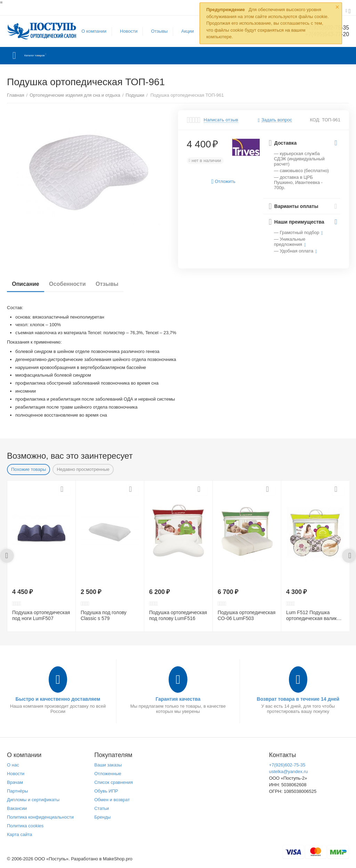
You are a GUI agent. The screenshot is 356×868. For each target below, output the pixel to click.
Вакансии (17, 808)
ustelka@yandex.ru (289, 771)
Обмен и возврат (112, 800)
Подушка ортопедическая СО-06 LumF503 (246, 615)
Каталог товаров (48, 56)
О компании (91, 31)
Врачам (15, 782)
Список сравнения (114, 782)
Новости (126, 31)
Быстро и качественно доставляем (58, 699)
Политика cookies (25, 826)
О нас (13, 765)
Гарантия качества (178, 699)
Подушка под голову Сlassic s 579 (104, 615)
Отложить (223, 182)
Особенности (73, 284)
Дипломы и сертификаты (33, 800)
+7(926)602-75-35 (287, 765)
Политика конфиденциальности (40, 817)
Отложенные (108, 774)
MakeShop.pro (118, 859)
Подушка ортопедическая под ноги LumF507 (41, 615)
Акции (184, 31)
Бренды (102, 817)
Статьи (102, 808)
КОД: (315, 120)
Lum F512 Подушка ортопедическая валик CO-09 (311, 616)
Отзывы (156, 31)
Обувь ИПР (106, 791)
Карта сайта (20, 834)
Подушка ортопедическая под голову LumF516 (178, 615)
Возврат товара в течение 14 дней (298, 699)
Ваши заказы (108, 765)
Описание (27, 284)
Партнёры (18, 791)
